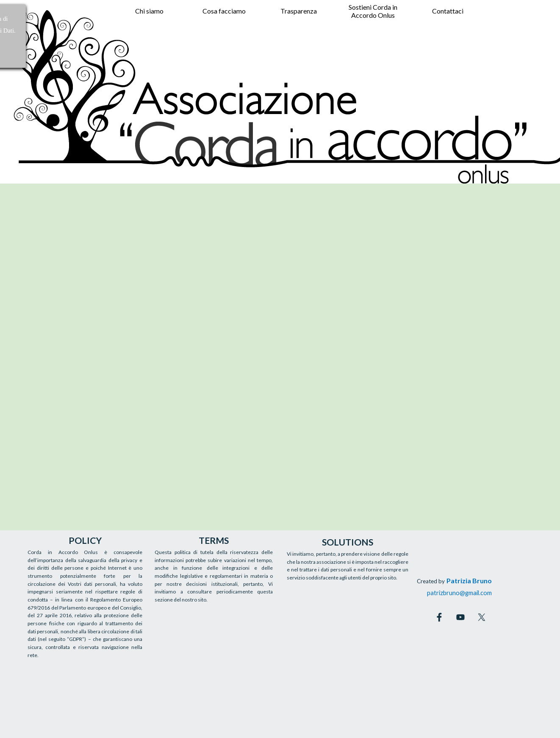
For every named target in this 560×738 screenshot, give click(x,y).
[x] (482, 617)
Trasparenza (299, 11)
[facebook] (439, 617)
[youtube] (460, 617)
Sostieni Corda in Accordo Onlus (373, 11)
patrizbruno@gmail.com (459, 593)
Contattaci (448, 11)
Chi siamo (149, 11)
